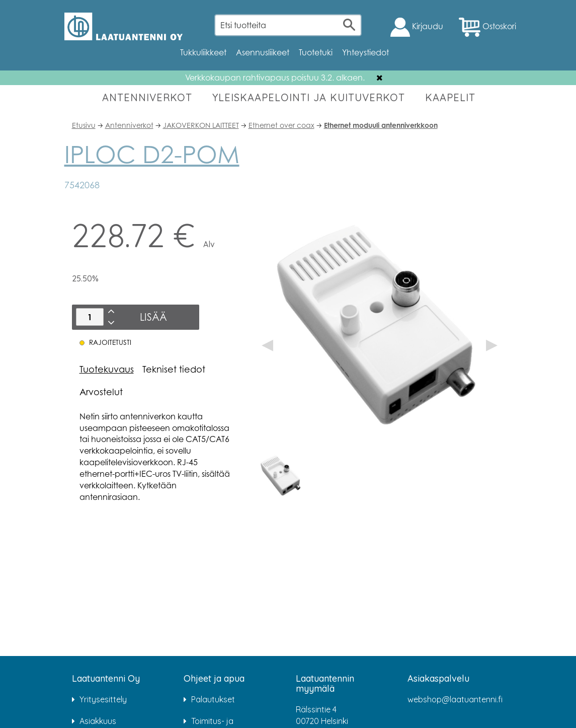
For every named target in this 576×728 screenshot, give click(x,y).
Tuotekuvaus (107, 369)
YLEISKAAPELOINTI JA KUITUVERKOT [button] (309, 97)
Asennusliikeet (263, 52)
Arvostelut (101, 392)
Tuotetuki (316, 52)
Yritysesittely (103, 699)
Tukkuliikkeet (203, 52)
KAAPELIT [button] (450, 97)
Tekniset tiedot (174, 369)
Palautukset (213, 699)
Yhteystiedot (365, 52)
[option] (281, 476)
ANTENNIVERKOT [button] (147, 97)
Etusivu (84, 125)
